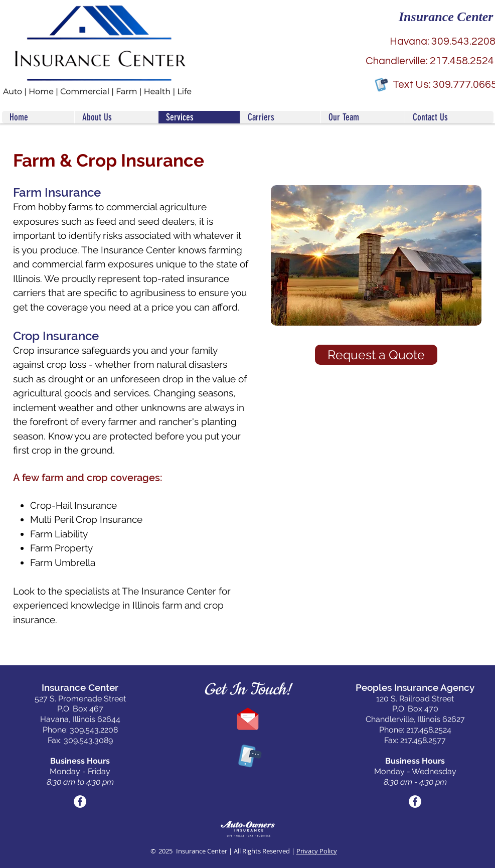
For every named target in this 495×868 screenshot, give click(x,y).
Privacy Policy (317, 851)
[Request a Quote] (376, 355)
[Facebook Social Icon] (80, 802)
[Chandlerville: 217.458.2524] (430, 61)
